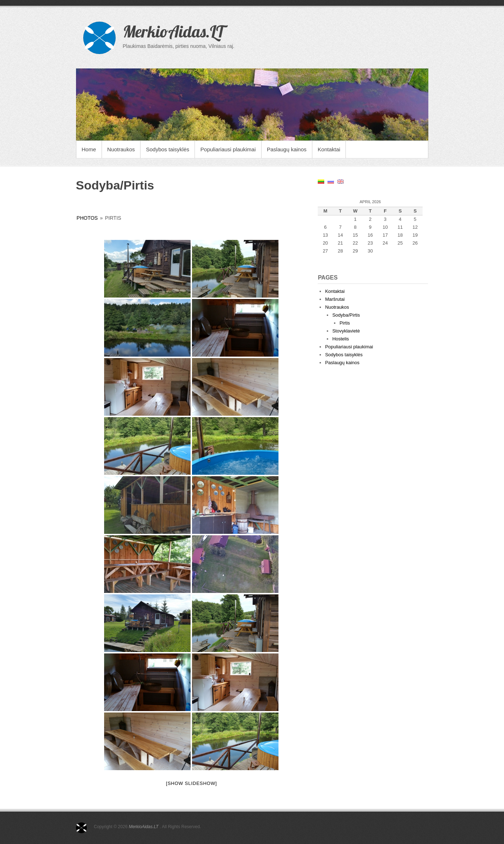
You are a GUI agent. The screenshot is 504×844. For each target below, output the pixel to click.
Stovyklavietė (346, 331)
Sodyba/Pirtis (346, 315)
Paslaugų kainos (287, 149)
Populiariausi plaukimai (228, 149)
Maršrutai (335, 299)
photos (87, 218)
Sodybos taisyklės (168, 149)
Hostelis (340, 339)
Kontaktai (329, 149)
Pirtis (345, 323)
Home (89, 149)
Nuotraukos (121, 149)
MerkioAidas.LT (173, 31)
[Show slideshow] (191, 783)
